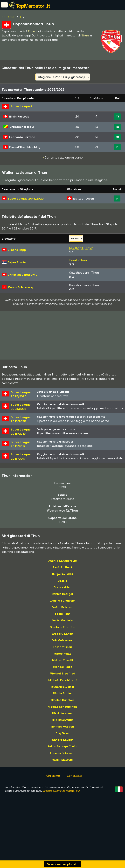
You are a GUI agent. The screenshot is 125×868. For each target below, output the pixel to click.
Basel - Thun (78, 260)
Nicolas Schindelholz (62, 721)
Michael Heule (62, 681)
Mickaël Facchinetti (62, 694)
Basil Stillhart (62, 581)
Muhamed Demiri (63, 701)
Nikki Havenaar (62, 727)
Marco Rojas (63, 668)
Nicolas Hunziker (62, 714)
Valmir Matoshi (63, 774)
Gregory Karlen (63, 648)
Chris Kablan (63, 601)
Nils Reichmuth (62, 734)
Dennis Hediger (63, 608)
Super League (26, 198)
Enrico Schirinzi (62, 621)
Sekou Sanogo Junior (62, 760)
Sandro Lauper (63, 754)
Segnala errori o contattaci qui (61, 805)
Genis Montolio (63, 635)
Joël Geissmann (63, 654)
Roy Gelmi (62, 747)
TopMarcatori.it (33, 6)
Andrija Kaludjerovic (63, 575)
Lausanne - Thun (81, 248)
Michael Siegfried (62, 688)
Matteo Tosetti (63, 674)
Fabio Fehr (63, 628)
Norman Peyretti (62, 741)
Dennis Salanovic (62, 615)
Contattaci (74, 790)
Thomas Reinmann (62, 767)
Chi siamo (53, 790)
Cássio (62, 595)
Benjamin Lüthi (63, 588)
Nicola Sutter (62, 707)
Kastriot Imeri (62, 661)
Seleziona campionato (63, 864)
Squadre (8, 17)
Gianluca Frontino (62, 641)
